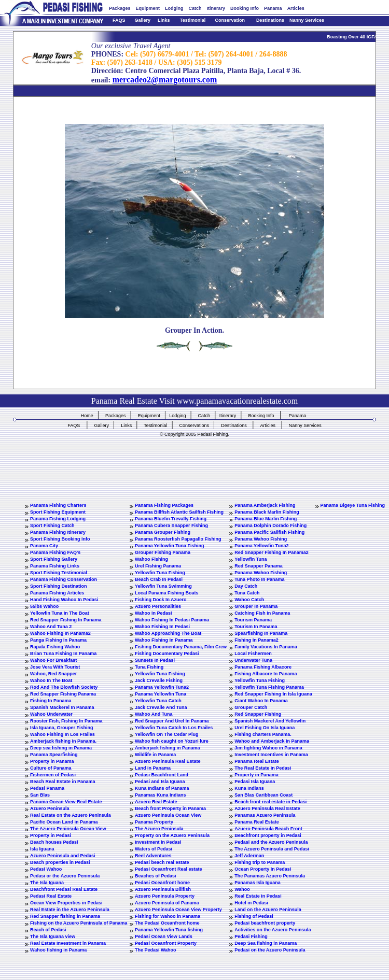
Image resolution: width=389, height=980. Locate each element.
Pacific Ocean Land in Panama (64, 822)
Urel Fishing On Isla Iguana (265, 728)
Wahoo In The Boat (51, 680)
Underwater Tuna (253, 660)
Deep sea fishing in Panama (61, 748)
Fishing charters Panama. (263, 734)
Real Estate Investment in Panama (68, 943)
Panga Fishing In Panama (58, 640)
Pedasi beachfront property (265, 923)
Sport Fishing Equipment (58, 512)
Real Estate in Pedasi (258, 896)
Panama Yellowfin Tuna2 (261, 546)
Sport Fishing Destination (59, 586)
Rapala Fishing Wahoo (55, 647)
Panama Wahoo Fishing (261, 539)
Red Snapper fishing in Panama (65, 916)
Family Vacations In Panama (266, 647)
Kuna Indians (249, 788)
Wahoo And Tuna (154, 714)
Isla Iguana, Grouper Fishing (62, 728)
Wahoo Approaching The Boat (168, 633)
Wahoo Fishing (151, 559)
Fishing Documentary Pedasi (167, 654)
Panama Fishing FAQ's (55, 552)
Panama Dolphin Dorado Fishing (270, 525)
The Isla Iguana (47, 883)
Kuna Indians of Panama (162, 788)
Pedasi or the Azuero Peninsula (65, 876)
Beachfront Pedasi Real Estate (64, 889)
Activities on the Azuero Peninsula (273, 930)
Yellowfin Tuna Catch (158, 701)
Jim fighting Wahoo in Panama (268, 748)
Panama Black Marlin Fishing (267, 512)
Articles (296, 8)
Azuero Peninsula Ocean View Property (178, 910)
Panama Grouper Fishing (163, 532)
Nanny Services (307, 20)
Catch (195, 8)
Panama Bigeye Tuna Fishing (353, 505)
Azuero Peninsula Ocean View (168, 815)
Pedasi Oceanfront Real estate (169, 869)
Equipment (148, 8)
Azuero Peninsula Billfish (163, 889)
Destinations (270, 20)
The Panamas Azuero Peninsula (270, 876)
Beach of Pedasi (48, 930)
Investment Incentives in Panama (271, 755)
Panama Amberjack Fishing (265, 505)
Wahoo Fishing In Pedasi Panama (172, 620)
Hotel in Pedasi (251, 903)
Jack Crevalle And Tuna (161, 707)
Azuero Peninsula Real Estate (168, 761)
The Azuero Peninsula (159, 829)
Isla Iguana (42, 849)
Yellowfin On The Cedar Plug (167, 734)
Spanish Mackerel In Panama (62, 707)
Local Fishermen (253, 654)
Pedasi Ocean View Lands (164, 936)
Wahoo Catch (249, 600)
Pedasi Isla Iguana (255, 782)
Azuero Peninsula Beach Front (268, 829)
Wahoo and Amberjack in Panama (272, 741)
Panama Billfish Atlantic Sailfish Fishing (179, 512)
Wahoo (242, 889)
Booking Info (245, 8)
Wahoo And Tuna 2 (51, 627)
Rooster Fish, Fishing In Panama (66, 721)
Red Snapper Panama (259, 566)
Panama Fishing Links (55, 566)
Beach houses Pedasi (54, 842)
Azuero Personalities (158, 606)
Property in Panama (52, 761)
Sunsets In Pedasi (155, 660)
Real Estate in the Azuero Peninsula (70, 910)
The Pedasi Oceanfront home (167, 923)
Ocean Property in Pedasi (263, 869)
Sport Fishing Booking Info (60, 539)
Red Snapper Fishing (258, 714)
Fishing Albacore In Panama (266, 674)
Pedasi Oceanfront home (162, 883)
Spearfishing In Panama (261, 633)
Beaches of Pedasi (156, 876)
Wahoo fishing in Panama (58, 950)
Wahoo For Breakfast (53, 660)
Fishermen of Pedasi (53, 775)
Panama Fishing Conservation (64, 579)
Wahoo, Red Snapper (53, 674)
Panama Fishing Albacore (263, 667)
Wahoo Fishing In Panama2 (60, 633)
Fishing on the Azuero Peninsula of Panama (79, 923)
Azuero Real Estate (156, 802)
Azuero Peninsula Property (165, 896)
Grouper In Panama (256, 606)
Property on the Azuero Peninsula (172, 835)
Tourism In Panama (256, 627)
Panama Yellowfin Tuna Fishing (170, 546)
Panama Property (154, 822)
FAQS (119, 20)
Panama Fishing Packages (164, 505)
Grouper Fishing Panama (163, 552)
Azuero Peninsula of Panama (167, 903)
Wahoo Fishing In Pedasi (162, 627)
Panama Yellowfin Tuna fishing (169, 930)
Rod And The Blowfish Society (64, 687)
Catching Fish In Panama (262, 613)
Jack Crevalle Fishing (159, 680)
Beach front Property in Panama (170, 808)
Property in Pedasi (51, 835)
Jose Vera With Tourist (55, 667)
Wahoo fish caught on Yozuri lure (172, 741)
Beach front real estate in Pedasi (270, 802)
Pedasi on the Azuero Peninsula (270, 950)
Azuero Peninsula (50, 808)
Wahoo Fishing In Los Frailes (62, 734)
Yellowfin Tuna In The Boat (60, 613)
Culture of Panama (51, 768)
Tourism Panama (253, 620)
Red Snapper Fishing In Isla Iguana (273, 694)
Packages (120, 8)
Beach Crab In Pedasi (159, 579)
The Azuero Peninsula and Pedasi (272, 849)
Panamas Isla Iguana (258, 883)
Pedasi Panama (47, 788)
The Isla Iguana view (53, 936)
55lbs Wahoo (44, 606)
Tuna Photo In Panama (259, 579)
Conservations (195, 425)
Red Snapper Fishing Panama (63, 694)
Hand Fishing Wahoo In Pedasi (64, 600)
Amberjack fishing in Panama (168, 748)
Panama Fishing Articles (57, 593)
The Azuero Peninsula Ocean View (68, 829)
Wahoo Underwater (51, 714)
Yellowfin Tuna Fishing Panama (269, 687)
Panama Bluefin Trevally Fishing (171, 519)
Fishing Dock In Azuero (161, 600)
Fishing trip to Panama (260, 862)
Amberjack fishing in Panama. (63, 741)
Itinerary (216, 8)
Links (164, 20)
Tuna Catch (247, 593)
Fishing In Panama (51, 701)
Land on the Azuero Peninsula (268, 910)
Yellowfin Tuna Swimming (163, 586)
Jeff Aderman (249, 856)
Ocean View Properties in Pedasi (66, 903)
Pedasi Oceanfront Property (166, 943)
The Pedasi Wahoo (156, 950)
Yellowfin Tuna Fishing (160, 573)
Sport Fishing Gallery (54, 559)
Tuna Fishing (149, 667)
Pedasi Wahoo (46, 869)
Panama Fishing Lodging (58, 519)
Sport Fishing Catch (52, 525)
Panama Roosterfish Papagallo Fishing (178, 539)
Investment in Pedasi (158, 842)
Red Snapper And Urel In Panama (172, 721)
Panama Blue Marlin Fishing (266, 519)
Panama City (44, 546)
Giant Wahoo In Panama (261, 701)
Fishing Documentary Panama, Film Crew (181, 647)
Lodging (174, 8)
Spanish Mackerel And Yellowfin (270, 721)
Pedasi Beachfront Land (162, 775)
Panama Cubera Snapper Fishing (171, 525)
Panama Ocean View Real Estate (66, 802)
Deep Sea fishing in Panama (266, 943)
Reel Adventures (153, 856)
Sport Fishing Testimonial (59, 573)
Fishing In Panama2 (256, 640)
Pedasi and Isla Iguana (160, 782)
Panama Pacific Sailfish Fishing (269, 532)
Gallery (142, 20)
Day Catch (246, 586)
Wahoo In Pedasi (154, 613)
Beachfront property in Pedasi (268, 835)
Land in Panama (153, 768)
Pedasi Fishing (251, 936)
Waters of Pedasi (154, 849)
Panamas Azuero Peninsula (265, 815)
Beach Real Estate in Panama (63, 782)
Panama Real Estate (257, 761)
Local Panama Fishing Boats (167, 593)
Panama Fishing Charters (58, 505)
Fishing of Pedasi (254, 916)
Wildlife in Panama (155, 755)
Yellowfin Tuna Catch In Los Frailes (174, 728)
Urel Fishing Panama (158, 566)
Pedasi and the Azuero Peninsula (271, 842)
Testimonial (193, 20)
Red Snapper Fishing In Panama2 (272, 552)
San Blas (40, 795)
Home (87, 416)
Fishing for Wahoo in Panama (168, 916)
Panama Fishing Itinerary (58, 532)
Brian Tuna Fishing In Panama (63, 654)
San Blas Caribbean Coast (263, 795)
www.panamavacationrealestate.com (238, 401)
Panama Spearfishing (54, 755)
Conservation (230, 20)
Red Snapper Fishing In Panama (66, 620)
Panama (273, 8)
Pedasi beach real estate (162, 862)
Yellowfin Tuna (251, 559)
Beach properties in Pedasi (60, 862)
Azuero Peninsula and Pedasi (63, 856)
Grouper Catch (251, 707)
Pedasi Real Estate (51, 896)
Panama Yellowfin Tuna (161, 694)
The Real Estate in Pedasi (263, 768)
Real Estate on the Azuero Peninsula (71, 815)
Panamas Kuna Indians (161, 795)
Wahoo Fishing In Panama (164, 640)
